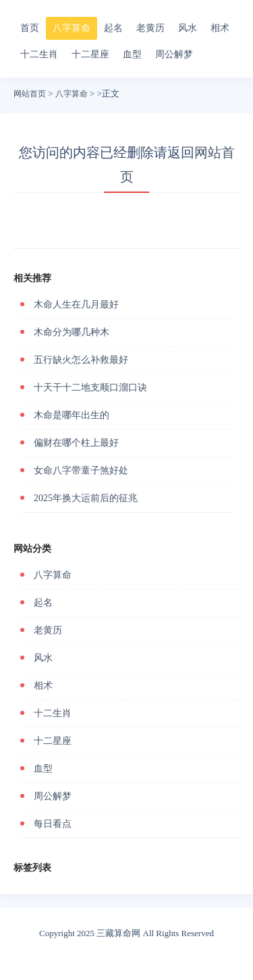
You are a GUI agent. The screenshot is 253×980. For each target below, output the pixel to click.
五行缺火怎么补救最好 (81, 360)
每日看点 (53, 824)
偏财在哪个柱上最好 (76, 443)
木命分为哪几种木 (72, 332)
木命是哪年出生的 (72, 415)
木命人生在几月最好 (76, 305)
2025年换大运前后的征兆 (86, 498)
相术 (220, 28)
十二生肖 (39, 54)
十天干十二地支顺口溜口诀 (90, 387)
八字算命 (72, 28)
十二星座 (90, 54)
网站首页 (30, 94)
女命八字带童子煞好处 (81, 470)
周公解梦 (174, 54)
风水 (188, 28)
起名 (113, 28)
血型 (132, 54)
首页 (30, 28)
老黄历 (150, 28)
